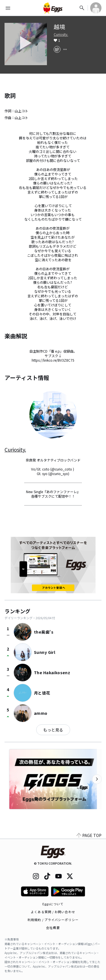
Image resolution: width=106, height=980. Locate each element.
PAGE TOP (89, 835)
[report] (65, 49)
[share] (57, 49)
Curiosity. (61, 34)
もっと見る (53, 730)
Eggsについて (53, 904)
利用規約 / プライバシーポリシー (53, 920)
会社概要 (53, 928)
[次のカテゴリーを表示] (97, 779)
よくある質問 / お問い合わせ (53, 912)
